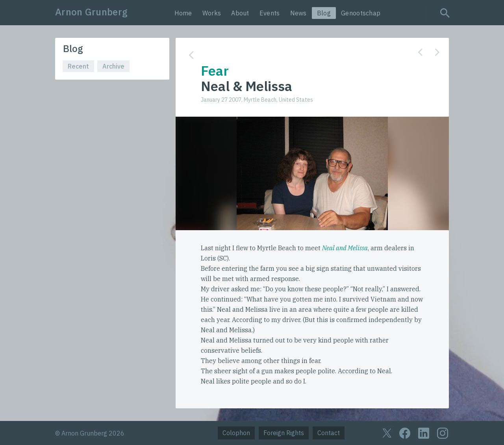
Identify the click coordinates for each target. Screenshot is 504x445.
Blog (324, 13)
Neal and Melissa (345, 248)
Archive (113, 66)
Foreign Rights (284, 433)
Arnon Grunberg (91, 12)
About (240, 13)
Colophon (236, 433)
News (298, 13)
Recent (78, 66)
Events (270, 13)
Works (212, 13)
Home (183, 13)
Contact (329, 433)
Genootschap (361, 13)
